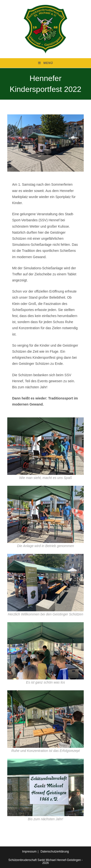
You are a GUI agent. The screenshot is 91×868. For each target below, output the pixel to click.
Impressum (29, 852)
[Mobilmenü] (46, 63)
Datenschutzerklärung (55, 852)
